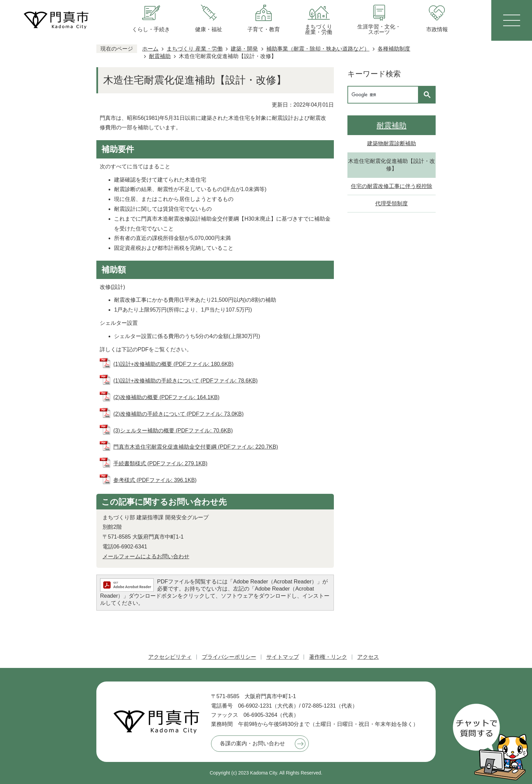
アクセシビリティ (170, 657)
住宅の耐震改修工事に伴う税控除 (392, 186)
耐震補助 (160, 56)
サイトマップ (283, 657)
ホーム (150, 49)
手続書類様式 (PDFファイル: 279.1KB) (160, 463)
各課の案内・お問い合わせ (252, 743)
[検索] (385, 95)
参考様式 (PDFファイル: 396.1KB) (155, 480)
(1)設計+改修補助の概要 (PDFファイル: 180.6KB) (173, 364)
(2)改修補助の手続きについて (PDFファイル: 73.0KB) (178, 414)
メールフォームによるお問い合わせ (146, 556)
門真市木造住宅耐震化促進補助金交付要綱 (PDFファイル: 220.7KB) (196, 447)
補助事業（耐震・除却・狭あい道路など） (318, 49)
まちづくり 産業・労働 (194, 49)
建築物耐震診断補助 (392, 143)
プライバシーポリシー (229, 657)
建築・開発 (244, 49)
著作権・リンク (328, 657)
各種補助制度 (394, 49)
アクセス (368, 657)
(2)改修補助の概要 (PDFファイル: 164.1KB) (166, 397)
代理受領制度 (392, 203)
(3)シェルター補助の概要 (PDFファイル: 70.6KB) (173, 431)
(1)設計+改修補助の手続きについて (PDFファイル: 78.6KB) (185, 381)
